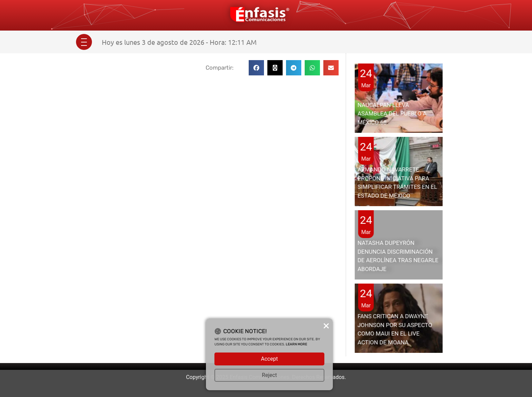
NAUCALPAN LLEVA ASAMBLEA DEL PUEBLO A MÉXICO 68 (392, 114)
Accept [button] (269, 359)
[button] (256, 68)
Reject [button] (269, 375)
